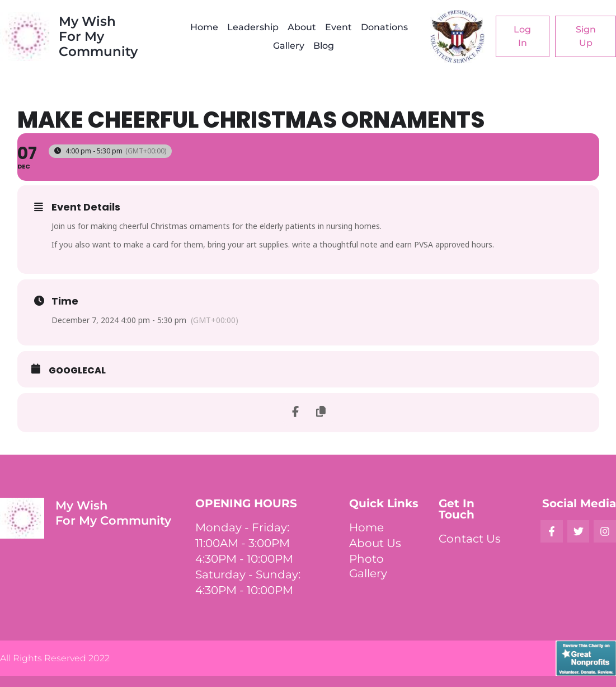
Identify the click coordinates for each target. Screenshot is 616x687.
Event (338, 27)
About (302, 27)
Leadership (253, 27)
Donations (384, 27)
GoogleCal (77, 371)
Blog (324, 46)
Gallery (289, 46)
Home (204, 27)
